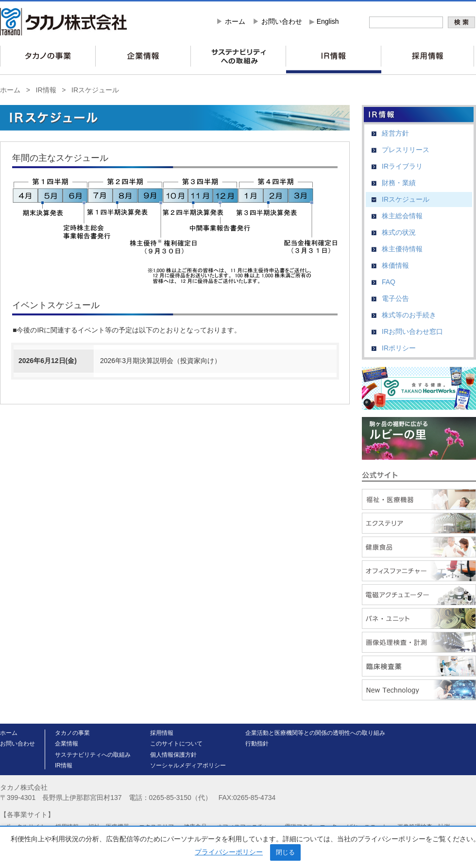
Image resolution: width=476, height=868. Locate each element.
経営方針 (395, 133)
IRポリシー (399, 348)
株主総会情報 (402, 216)
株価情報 (395, 265)
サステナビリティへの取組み (93, 755)
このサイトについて (176, 744)
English (328, 21)
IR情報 (46, 90)
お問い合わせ (282, 21)
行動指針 (257, 744)
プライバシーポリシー (229, 852)
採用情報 (162, 733)
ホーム (235, 21)
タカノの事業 (72, 733)
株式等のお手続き (409, 315)
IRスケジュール (95, 90)
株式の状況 (399, 232)
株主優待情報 (402, 249)
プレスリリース (406, 150)
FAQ (389, 282)
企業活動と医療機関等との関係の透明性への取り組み (315, 733)
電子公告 (395, 298)
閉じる (285, 852)
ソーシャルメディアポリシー (188, 765)
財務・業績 (399, 183)
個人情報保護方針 (173, 755)
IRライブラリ (402, 166)
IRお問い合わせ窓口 (412, 331)
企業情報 (67, 744)
